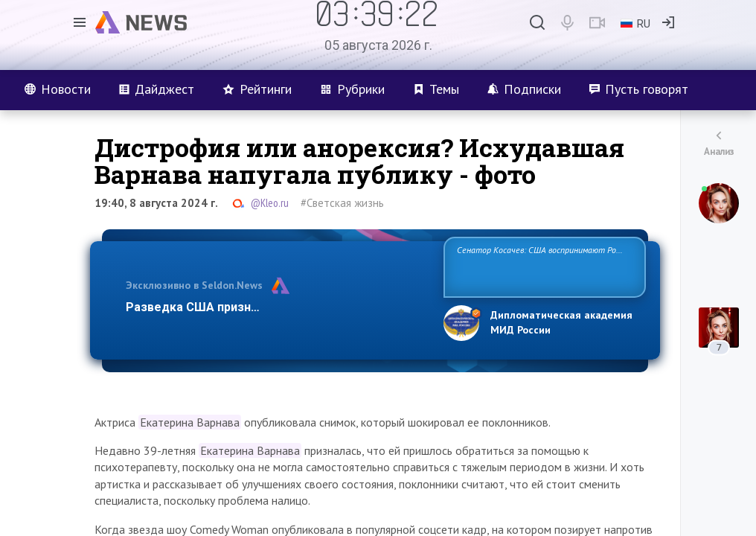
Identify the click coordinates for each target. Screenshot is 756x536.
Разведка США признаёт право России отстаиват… (276, 307)
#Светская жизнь (342, 203)
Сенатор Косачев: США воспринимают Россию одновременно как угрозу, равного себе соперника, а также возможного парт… (542, 266)
